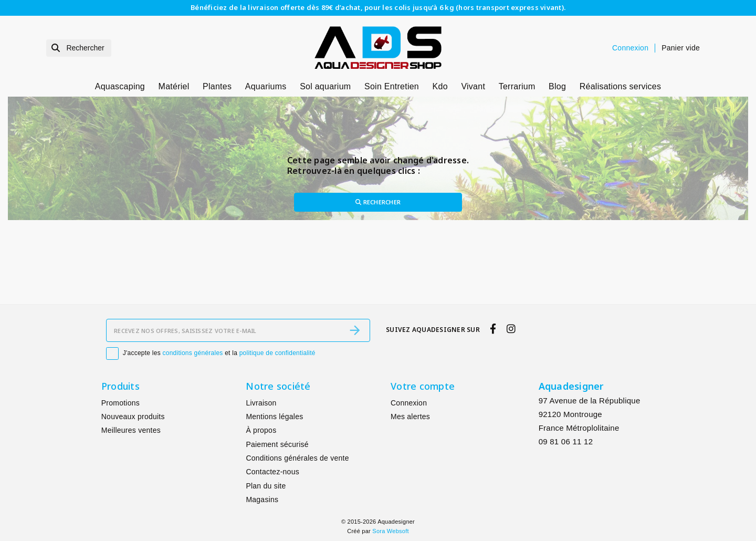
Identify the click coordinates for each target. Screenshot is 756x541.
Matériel (174, 86)
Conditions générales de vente (297, 458)
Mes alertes (410, 417)
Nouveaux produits (133, 417)
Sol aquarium (325, 86)
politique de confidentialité (277, 353)
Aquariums (266, 86)
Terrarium (517, 86)
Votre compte (423, 386)
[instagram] (511, 329)
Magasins (262, 500)
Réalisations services (621, 86)
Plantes (217, 86)
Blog (557, 86)
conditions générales (193, 353)
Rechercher (378, 202)
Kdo (440, 86)
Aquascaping (120, 86)
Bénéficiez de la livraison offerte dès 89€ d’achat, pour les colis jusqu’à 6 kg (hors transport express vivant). (378, 7)
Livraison (261, 403)
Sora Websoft (390, 531)
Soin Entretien (392, 86)
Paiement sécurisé (277, 444)
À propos (261, 430)
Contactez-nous (272, 472)
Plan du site (266, 486)
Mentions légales (274, 417)
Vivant (473, 86)
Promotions (120, 403)
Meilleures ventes (131, 430)
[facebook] (493, 329)
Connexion (409, 403)
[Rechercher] (79, 48)
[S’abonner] (355, 330)
